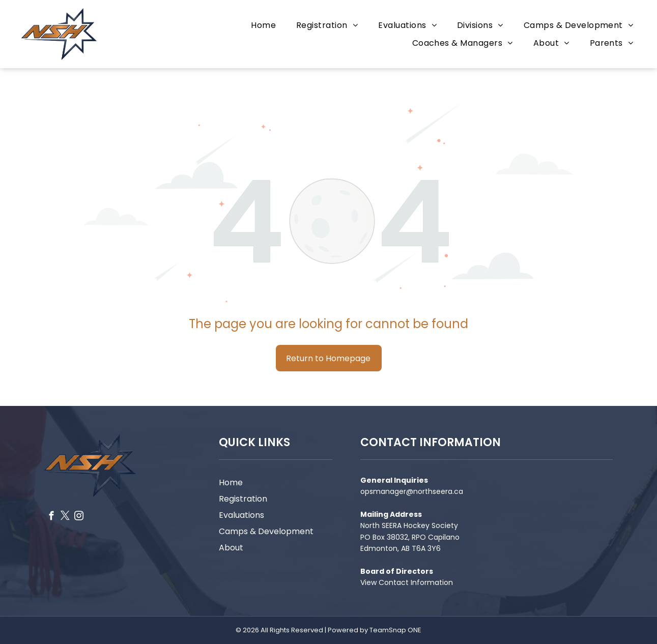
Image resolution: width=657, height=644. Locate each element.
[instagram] (79, 517)
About (231, 548)
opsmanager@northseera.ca (412, 491)
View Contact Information (407, 582)
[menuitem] (263, 25)
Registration (243, 499)
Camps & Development (266, 531)
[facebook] (51, 517)
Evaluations (241, 515)
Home (231, 482)
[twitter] (65, 517)
